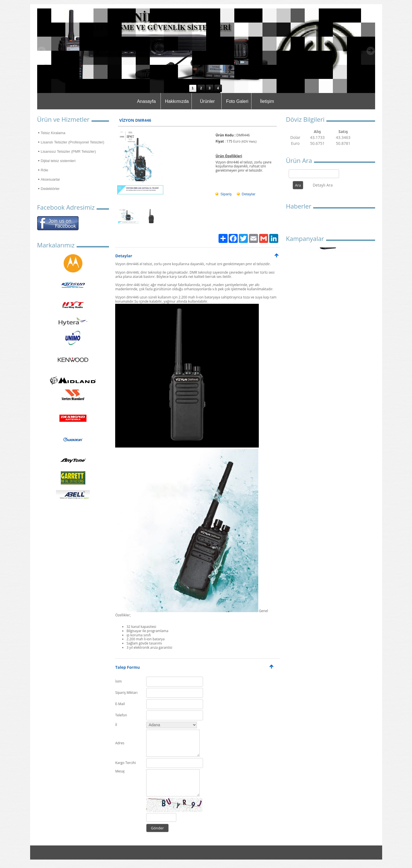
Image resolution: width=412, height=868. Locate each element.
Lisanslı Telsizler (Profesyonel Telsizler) (73, 142)
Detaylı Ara (323, 185)
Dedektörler (50, 189)
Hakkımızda (177, 101)
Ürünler (207, 101)
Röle (45, 170)
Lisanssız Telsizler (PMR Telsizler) (68, 151)
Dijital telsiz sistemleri (58, 161)
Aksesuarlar (51, 179)
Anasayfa (146, 101)
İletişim (267, 101)
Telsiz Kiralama (53, 133)
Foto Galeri (237, 101)
